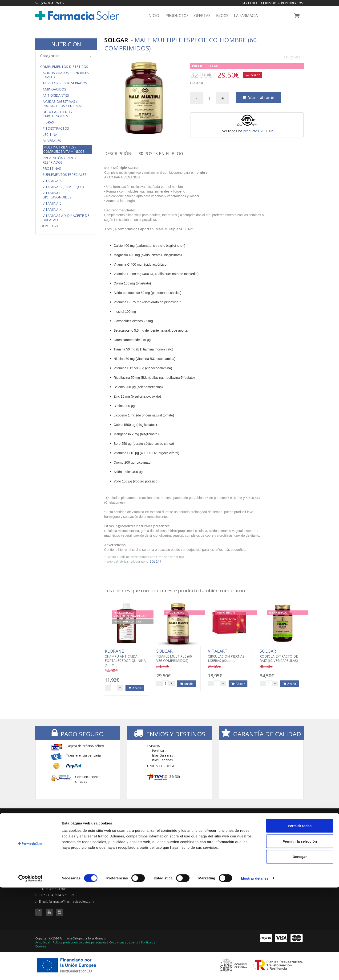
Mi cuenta (250, 3)
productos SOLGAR (258, 131)
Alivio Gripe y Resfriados (65, 83)
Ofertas (202, 16)
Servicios (271, 837)
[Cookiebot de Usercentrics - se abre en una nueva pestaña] (30, 971)
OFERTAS (227, 825)
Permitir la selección (300, 934)
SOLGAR (155, 561)
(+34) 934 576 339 (52, 3)
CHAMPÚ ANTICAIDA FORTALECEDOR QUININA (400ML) (127, 658)
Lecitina (50, 135)
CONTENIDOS (277, 825)
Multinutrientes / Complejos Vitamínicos (64, 149)
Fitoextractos (56, 128)
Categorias (66, 56)
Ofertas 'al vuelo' (232, 842)
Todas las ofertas (232, 832)
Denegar (300, 949)
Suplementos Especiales (65, 175)
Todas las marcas (186, 832)
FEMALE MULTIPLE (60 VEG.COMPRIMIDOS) (178, 656)
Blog (268, 832)
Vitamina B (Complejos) (63, 187)
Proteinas (52, 169)
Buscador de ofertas (235, 837)
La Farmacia (246, 16)
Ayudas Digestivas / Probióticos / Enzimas (63, 104)
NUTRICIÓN (66, 44)
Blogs (222, 16)
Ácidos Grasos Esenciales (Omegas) (66, 75)
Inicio (153, 16)
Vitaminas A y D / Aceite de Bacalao (66, 218)
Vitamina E (52, 203)
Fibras (48, 122)
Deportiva (49, 226)
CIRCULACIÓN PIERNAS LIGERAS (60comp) (230, 656)
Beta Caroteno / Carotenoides (57, 114)
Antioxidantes (56, 95)
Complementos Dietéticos (64, 67)
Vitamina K (52, 210)
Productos (177, 16)
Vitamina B (52, 181)
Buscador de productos (282, 3)
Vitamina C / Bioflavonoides (57, 195)
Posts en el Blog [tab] (161, 153)
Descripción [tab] (118, 153)
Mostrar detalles (255, 971)
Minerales (52, 141)
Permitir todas (300, 918)
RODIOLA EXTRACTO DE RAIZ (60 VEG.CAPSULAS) (281, 656)
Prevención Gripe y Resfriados (60, 160)
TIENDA (180, 825)
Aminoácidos (54, 89)
